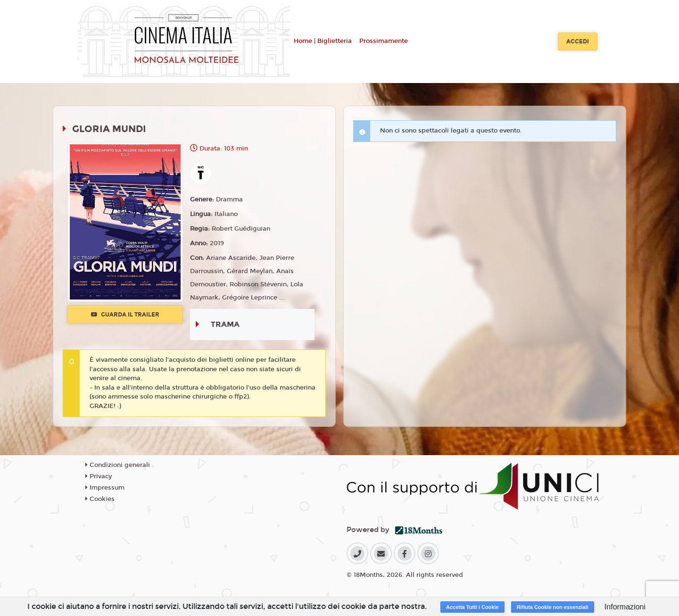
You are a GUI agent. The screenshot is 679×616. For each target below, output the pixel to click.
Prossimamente (384, 41)
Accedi (578, 42)
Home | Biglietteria (323, 41)
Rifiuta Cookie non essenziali (553, 607)
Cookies (100, 499)
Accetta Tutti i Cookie (472, 607)
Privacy (99, 476)
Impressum (105, 488)
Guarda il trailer (125, 315)
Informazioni (625, 607)
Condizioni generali (118, 465)
